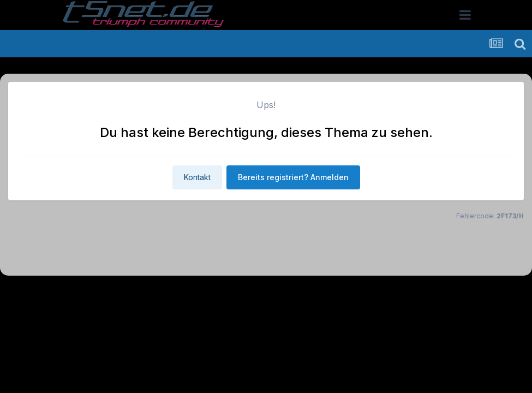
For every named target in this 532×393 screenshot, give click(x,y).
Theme (207, 292)
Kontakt (197, 177)
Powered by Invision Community (266, 316)
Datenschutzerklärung (273, 292)
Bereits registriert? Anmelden (293, 177)
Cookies (375, 292)
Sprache (162, 292)
